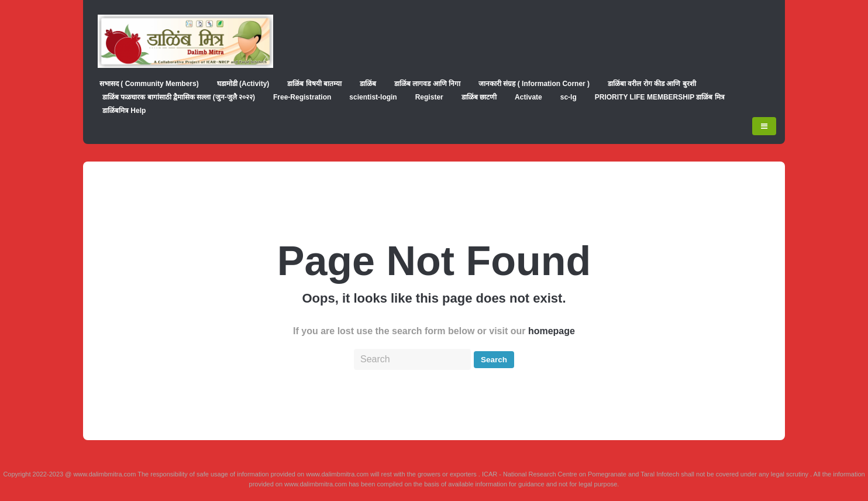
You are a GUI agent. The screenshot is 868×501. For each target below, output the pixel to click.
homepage (552, 331)
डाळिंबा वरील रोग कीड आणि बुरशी (652, 84)
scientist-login (373, 97)
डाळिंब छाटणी (479, 97)
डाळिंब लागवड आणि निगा (427, 84)
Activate (528, 97)
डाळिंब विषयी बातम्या (314, 84)
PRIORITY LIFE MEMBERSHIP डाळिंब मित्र (660, 97)
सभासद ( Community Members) (149, 84)
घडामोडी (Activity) (243, 84)
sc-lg (569, 97)
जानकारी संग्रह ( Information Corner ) (534, 84)
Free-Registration (302, 97)
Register (429, 97)
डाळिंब (368, 84)
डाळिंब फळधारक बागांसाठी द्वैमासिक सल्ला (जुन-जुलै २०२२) (179, 97)
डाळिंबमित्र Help (124, 111)
